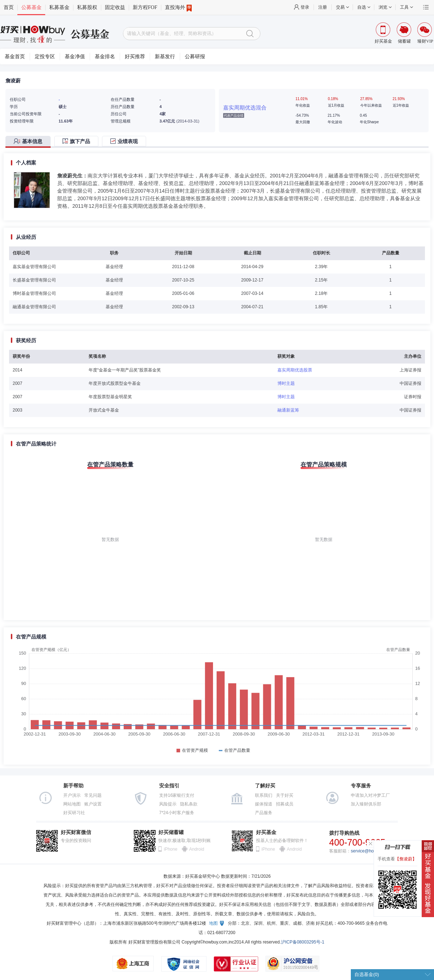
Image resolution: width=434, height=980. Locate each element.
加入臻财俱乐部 (366, 804)
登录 (305, 7)
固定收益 (115, 7)
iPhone (171, 849)
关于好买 (285, 795)
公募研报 (195, 57)
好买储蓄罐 (171, 832)
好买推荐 (135, 57)
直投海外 (178, 8)
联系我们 (264, 795)
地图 (213, 923)
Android (196, 849)
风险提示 (168, 804)
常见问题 (93, 795)
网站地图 (72, 804)
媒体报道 (264, 804)
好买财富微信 (76, 832)
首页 (9, 7)
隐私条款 (189, 804)
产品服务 (264, 813)
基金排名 (105, 57)
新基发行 (165, 57)
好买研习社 (74, 813)
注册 (323, 7)
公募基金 (31, 7)
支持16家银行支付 (177, 795)
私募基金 (59, 7)
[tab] (30, 142)
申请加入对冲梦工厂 (370, 795)
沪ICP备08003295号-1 (303, 942)
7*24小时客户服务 (177, 813)
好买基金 (266, 832)
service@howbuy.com (372, 851)
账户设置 (93, 804)
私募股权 (87, 7)
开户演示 (72, 795)
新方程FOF (145, 7)
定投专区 (45, 57)
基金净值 (75, 57)
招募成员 (285, 804)
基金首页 (15, 57)
